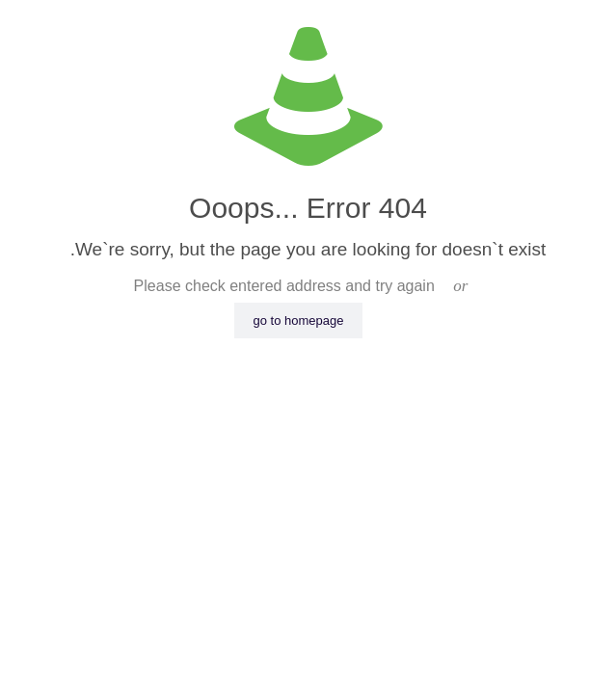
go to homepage (299, 320)
